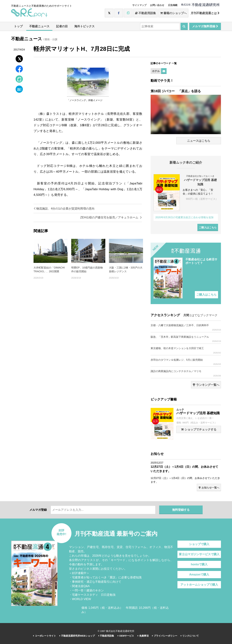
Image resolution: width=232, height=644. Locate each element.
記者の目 (62, 26)
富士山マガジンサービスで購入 (199, 554)
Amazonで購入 (199, 574)
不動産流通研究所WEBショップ (77, 636)
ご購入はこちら (208, 227)
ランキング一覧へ (206, 385)
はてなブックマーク (204, 315)
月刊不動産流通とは (205, 13)
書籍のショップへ (173, 13)
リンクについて (190, 636)
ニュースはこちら (199, 141)
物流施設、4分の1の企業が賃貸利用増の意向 (64, 209)
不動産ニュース (39, 26)
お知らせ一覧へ (209, 488)
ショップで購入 (199, 544)
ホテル (156, 71)
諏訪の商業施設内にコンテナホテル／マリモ (186, 373)
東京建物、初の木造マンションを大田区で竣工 (186, 350)
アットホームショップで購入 (199, 585)
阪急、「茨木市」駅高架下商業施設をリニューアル (186, 339)
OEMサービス (126, 636)
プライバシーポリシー (165, 636)
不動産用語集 (145, 13)
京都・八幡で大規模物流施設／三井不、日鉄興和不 (186, 327)
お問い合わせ (157, 5)
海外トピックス (84, 26)
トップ (18, 26)
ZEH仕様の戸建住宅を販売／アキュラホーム (111, 217)
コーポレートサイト (45, 636)
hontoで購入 (199, 564)
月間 (186, 315)
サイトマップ (139, 5)
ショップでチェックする (199, 429)
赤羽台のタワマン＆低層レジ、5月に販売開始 (186, 362)
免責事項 (143, 636)
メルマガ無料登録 (205, 26)
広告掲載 (173, 5)
